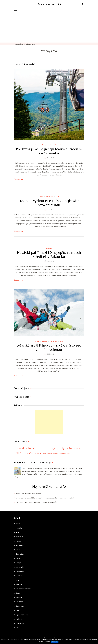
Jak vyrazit (50, 197)
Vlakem (19, 619)
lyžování (67, 448)
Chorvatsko (20, 554)
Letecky (19, 576)
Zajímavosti (20, 623)
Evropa (45, 145)
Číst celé (17, 180)
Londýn (52, 449)
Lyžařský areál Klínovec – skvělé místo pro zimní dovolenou (49, 347)
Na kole (19, 584)
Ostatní (18, 593)
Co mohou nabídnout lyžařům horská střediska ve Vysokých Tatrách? (48, 498)
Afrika (18, 524)
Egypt (18, 558)
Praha (17, 453)
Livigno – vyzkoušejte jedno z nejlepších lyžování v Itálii (49, 203)
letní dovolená (46, 449)
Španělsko (20, 606)
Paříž (79, 449)
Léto (17, 580)
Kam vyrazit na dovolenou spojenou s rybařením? (39, 502)
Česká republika (63, 454)
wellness (56, 454)
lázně (75, 449)
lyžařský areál (58, 449)
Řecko (68, 454)
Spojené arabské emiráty (48, 454)
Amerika (19, 528)
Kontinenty (20, 571)
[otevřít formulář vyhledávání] (82, 4)
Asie (17, 532)
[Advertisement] (49, 28)
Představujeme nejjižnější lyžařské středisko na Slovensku (49, 151)
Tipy (17, 610)
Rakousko (49, 248)
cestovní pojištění (18, 449)
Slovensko (53, 145)
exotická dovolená (38, 449)
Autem (37, 145)
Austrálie (19, 537)
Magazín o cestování (49, 4)
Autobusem (20, 545)
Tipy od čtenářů (22, 615)
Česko (18, 550)
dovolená (28, 448)
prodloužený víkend (32, 453)
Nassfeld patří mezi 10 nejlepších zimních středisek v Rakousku (49, 255)
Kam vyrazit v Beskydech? (31, 494)
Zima (62, 145)
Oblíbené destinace (23, 589)
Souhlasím (55, 642)
